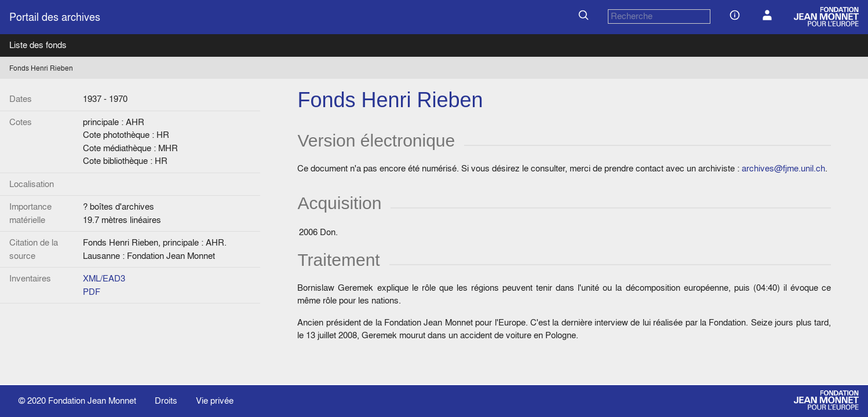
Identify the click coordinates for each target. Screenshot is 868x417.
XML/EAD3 (104, 278)
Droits (166, 400)
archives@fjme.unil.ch (783, 168)
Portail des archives (55, 17)
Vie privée (215, 400)
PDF (92, 292)
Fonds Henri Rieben (41, 68)
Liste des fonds (38, 45)
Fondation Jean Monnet (92, 400)
